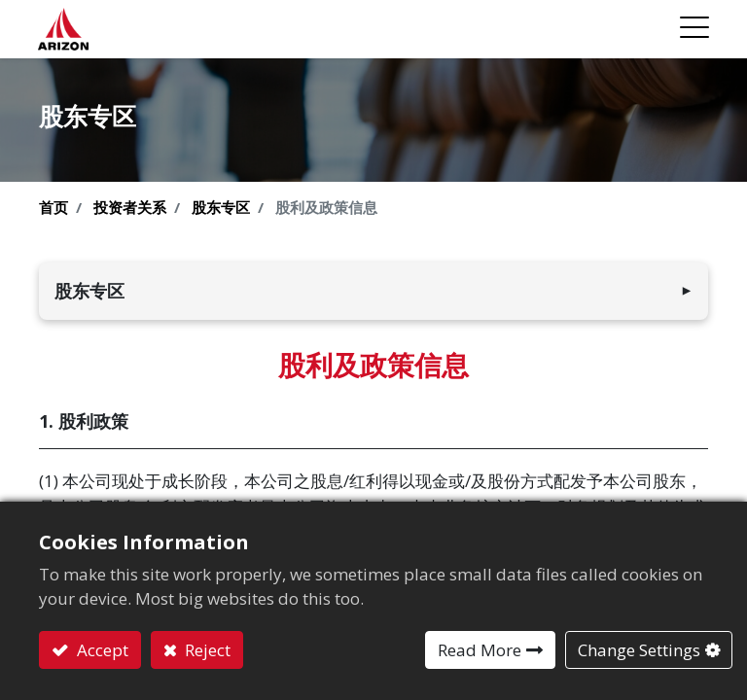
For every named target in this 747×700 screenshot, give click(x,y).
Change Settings (639, 650)
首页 (53, 207)
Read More (480, 650)
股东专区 (221, 207)
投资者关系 (130, 207)
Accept (101, 650)
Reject (206, 650)
